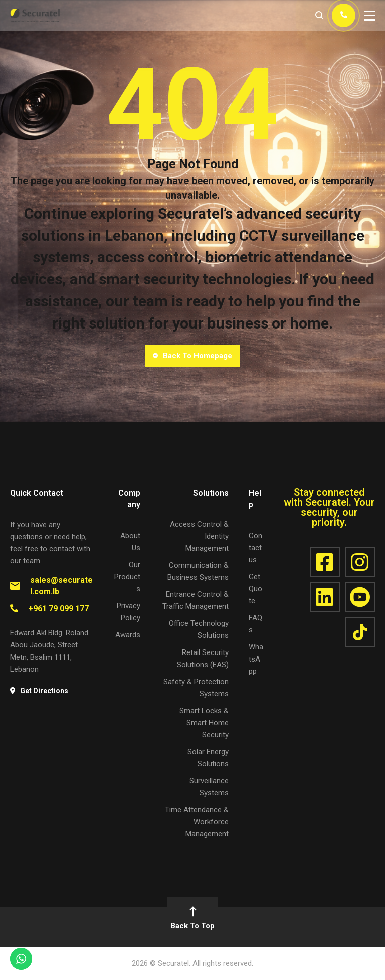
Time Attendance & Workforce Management (197, 822)
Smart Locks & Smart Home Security (204, 723)
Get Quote (255, 589)
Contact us (255, 548)
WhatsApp (256, 659)
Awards (128, 635)
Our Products (127, 577)
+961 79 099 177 (58, 609)
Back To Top (192, 919)
